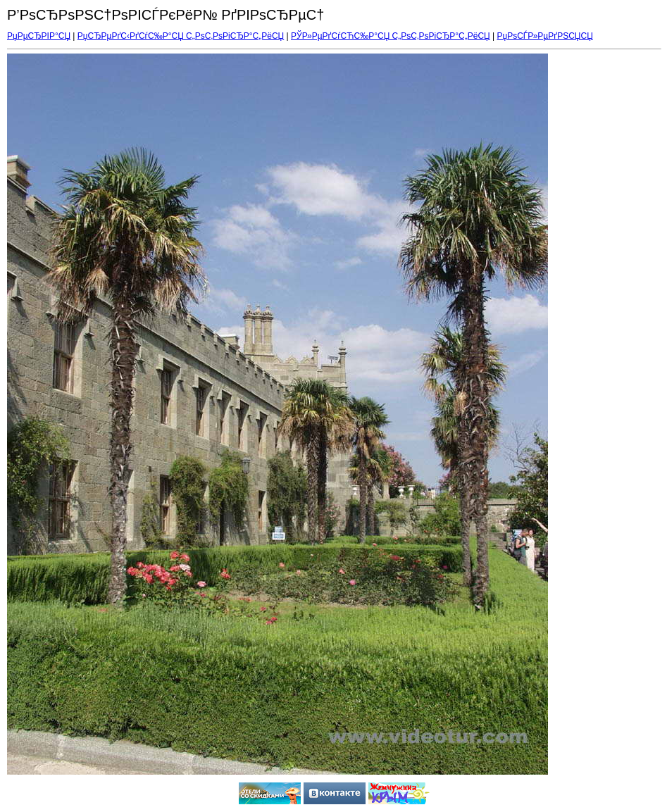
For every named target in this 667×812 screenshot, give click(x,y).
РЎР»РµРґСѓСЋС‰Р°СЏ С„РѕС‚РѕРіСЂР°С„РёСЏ (391, 36)
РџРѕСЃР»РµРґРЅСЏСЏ (545, 36)
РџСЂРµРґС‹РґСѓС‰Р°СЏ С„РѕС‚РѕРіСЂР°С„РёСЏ (181, 36)
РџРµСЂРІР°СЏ (39, 36)
